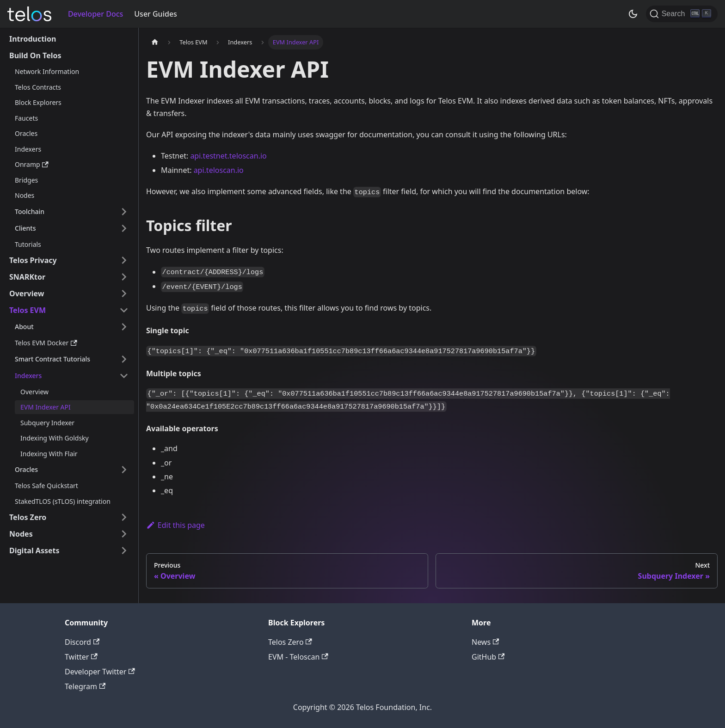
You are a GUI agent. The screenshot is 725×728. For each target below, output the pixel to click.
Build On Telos (35, 55)
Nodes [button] (21, 534)
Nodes (25, 195)
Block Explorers (38, 102)
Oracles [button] (26, 469)
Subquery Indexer (47, 423)
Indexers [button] (28, 376)
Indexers (28, 149)
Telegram (85, 686)
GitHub (488, 657)
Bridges (26, 180)
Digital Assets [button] (34, 551)
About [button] (24, 327)
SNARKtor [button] (27, 277)
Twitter (81, 657)
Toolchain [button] (30, 211)
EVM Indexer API (46, 407)
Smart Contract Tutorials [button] (52, 359)
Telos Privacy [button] (33, 260)
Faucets (26, 118)
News (485, 642)
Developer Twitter (100, 672)
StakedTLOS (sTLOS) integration (63, 501)
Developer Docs (95, 14)
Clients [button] (25, 228)
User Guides (156, 14)
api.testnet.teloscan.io (228, 156)
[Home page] (155, 42)
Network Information (47, 71)
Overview (34, 392)
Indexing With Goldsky (55, 438)
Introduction (33, 39)
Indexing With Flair (49, 454)
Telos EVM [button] (28, 310)
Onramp (32, 164)
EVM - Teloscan (298, 657)
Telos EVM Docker (46, 343)
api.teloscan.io (219, 170)
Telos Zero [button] (28, 517)
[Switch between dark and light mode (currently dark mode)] (633, 14)
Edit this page (175, 525)
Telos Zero (290, 642)
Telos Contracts (38, 87)
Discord (82, 642)
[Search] (682, 14)
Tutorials (28, 244)
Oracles (26, 133)
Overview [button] (27, 294)
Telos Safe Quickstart (46, 486)
